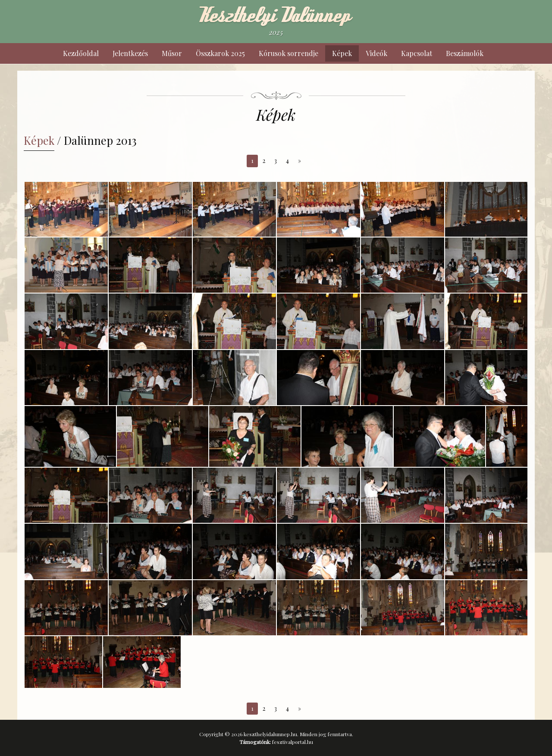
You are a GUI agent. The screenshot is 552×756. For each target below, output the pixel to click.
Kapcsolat (417, 53)
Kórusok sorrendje (289, 53)
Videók (376, 53)
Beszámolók (465, 53)
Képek (342, 53)
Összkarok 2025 (220, 53)
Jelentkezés (130, 53)
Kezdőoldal (81, 53)
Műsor (172, 53)
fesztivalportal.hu (293, 742)
